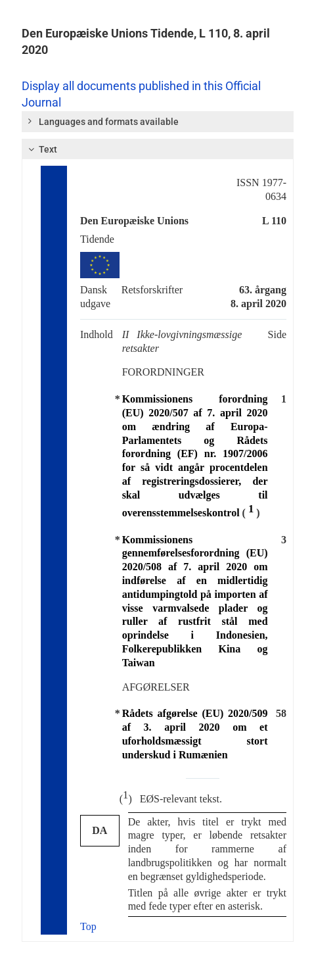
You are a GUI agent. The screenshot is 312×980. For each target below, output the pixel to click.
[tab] (158, 122)
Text (41, 149)
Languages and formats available (102, 121)
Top (88, 926)
